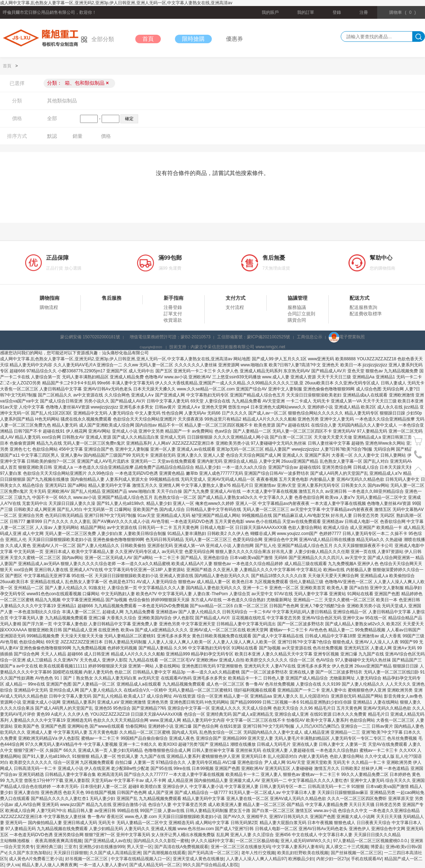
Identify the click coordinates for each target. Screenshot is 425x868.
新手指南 (174, 298)
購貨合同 (297, 320)
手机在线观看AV (366, 859)
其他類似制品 (62, 101)
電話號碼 (418, 455)
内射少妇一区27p (333, 859)
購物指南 (50, 298)
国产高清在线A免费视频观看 (181, 847)
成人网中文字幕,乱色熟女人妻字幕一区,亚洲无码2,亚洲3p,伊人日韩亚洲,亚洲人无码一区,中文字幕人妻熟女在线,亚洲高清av (116, 3)
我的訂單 (306, 12)
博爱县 (377, 847)
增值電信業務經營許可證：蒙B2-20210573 (170, 337)
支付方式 (236, 298)
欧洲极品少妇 (301, 859)
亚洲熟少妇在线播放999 (102, 847)
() (403, 12)
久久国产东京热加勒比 (30, 853)
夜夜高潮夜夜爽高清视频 (58, 841)
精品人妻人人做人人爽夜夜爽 (50, 865)
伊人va (13, 865)
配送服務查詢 (363, 307)
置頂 (418, 469)
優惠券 (234, 39)
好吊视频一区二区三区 (87, 859)
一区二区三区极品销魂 (257, 841)
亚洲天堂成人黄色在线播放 (198, 859)
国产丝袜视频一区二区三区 (356, 853)
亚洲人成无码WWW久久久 (306, 841)
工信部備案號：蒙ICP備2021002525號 (254, 337)
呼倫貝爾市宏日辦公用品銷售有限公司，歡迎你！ (50, 12)
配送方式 (359, 298)
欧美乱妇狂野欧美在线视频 (303, 853)
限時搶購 (193, 39)
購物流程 (49, 307)
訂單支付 (173, 314)
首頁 (148, 39)
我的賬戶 (270, 12)
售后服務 (112, 298)
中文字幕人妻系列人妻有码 (298, 847)
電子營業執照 (347, 337)
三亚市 (70, 847)
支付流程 (235, 307)
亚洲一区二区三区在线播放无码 (240, 847)
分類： (78, 83)
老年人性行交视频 (258, 853)
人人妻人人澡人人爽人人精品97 (256, 859)
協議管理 (297, 298)
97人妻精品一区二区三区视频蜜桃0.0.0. (371, 841)
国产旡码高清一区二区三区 (213, 853)
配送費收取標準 (366, 314)
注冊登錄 (173, 307)
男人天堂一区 (140, 847)
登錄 (337, 12)
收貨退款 (173, 320)
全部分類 (97, 39)
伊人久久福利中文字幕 (212, 841)
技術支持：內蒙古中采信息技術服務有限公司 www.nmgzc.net (227, 347)
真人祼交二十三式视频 (347, 847)
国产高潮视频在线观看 (164, 853)
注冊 (364, 12)
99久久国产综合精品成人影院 (211, 865)
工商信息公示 (310, 337)
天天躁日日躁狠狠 (70, 853)
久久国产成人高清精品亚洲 (115, 853)
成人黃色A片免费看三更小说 (36, 859)
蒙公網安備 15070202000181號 (90, 337)
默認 (52, 136)
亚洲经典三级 (49, 847)
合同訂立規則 (301, 314)
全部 (52, 118)
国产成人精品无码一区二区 (155, 865)
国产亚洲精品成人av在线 (108, 841)
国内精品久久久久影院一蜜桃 (161, 841)
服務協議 (297, 307)
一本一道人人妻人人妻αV (103, 865)
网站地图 (242, 359)
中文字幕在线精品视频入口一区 (141, 859)
